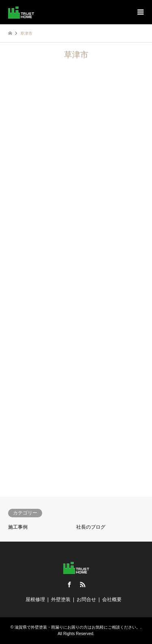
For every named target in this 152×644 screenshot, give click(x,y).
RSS (83, 584)
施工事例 (18, 527)
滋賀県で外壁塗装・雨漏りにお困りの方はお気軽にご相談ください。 (77, 627)
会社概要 (112, 599)
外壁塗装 (61, 599)
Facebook (69, 584)
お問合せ (86, 599)
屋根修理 (35, 599)
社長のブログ (91, 527)
